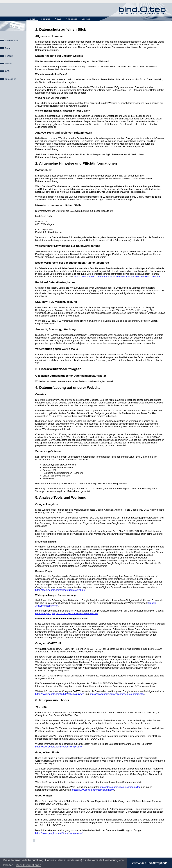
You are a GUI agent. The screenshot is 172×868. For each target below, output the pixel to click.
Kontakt (9, 56)
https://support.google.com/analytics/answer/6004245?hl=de (67, 613)
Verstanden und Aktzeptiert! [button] (149, 863)
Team (8, 48)
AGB (7, 71)
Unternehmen (12, 41)
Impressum (10, 79)
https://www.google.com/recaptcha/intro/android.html (117, 694)
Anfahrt (9, 64)
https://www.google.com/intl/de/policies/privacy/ (60, 694)
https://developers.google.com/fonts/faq (120, 787)
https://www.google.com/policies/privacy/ (93, 790)
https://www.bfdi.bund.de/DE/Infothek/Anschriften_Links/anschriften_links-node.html (118, 277)
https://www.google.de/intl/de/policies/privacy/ (59, 833)
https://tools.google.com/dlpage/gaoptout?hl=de (60, 590)
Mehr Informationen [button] (28, 865)
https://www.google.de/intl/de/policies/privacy (58, 747)
